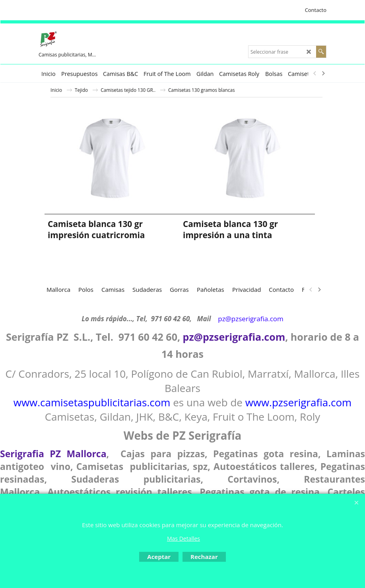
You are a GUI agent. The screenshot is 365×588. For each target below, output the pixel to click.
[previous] (315, 74)
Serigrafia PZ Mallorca (53, 454)
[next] (323, 74)
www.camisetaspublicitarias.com (92, 402)
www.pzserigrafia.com (299, 402)
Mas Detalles (183, 539)
